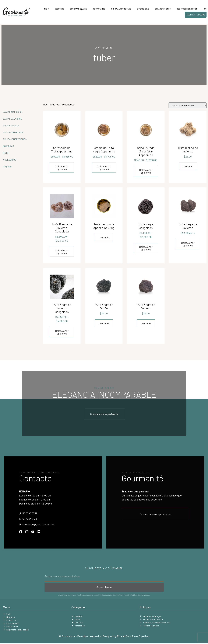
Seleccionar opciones (188, 244)
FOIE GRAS (8, 146)
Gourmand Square (77, 9)
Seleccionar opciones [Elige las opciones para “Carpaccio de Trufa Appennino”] (62, 168)
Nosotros (58, 9)
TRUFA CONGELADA (13, 132)
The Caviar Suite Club (120, 9)
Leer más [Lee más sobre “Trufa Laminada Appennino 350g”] (104, 237)
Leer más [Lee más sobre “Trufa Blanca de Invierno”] (188, 166)
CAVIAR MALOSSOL (13, 112)
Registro (7, 167)
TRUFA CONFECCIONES (15, 139)
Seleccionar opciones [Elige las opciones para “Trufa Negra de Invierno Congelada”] (62, 332)
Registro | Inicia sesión (186, 9)
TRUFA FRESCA (11, 125)
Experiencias (142, 9)
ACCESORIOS (10, 160)
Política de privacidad (140, 595)
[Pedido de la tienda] (188, 105)
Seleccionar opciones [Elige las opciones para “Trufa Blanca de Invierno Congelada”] (62, 252)
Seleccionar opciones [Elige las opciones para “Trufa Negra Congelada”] (146, 248)
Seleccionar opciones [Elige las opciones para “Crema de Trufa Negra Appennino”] (104, 168)
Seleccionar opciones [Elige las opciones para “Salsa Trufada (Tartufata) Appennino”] (146, 171)
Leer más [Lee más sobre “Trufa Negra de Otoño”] (104, 323)
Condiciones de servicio (112, 595)
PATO (6, 153)
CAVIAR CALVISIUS (12, 119)
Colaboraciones (162, 9)
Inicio (45, 9)
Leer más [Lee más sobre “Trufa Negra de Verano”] (146, 323)
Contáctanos (98, 9)
